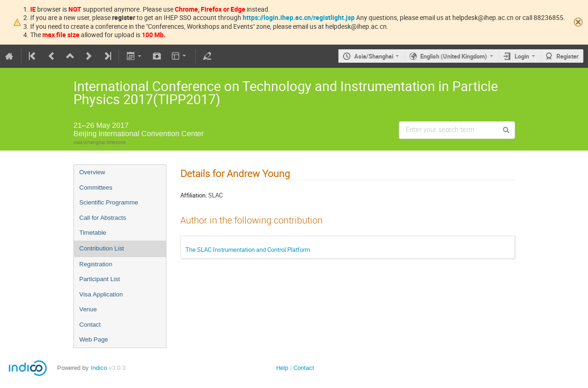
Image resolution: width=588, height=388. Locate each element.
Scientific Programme (109, 202)
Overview (92, 172)
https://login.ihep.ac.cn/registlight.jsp (299, 17)
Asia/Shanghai (374, 56)
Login (522, 56)
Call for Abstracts (103, 218)
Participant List (100, 279)
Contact (90, 325)
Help (282, 368)
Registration (96, 264)
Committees (96, 187)
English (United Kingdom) (454, 56)
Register (568, 56)
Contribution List (102, 248)
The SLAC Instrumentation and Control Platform (248, 250)
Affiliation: (194, 195)
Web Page (94, 339)
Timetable (93, 233)
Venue (88, 309)
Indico (99, 368)
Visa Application (101, 294)
